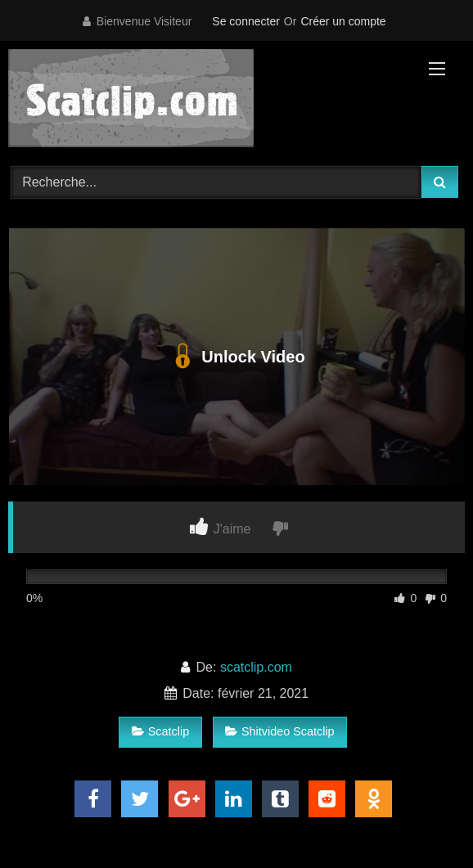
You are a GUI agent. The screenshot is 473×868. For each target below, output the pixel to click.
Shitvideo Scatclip (280, 731)
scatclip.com (256, 667)
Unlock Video (236, 357)
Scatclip (160, 731)
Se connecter (246, 21)
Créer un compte (343, 21)
